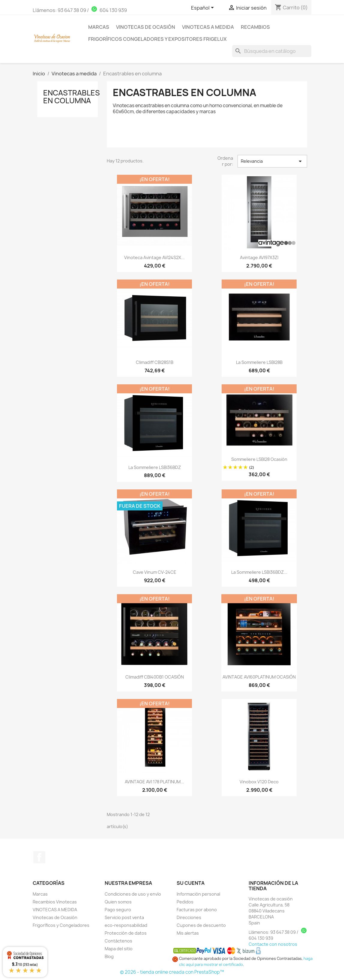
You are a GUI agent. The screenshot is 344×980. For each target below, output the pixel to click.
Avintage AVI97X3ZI (259, 257)
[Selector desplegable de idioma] (203, 8)
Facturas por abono (197, 910)
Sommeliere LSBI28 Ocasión (259, 459)
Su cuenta (191, 883)
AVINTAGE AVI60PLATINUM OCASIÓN (259, 677)
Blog (109, 956)
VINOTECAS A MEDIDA (55, 910)
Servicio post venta (124, 917)
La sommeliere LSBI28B (259, 362)
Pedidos (185, 902)
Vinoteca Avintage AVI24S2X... (154, 257)
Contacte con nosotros (273, 944)
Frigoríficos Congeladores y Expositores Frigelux (157, 39)
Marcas (99, 27)
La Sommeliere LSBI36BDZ (155, 467)
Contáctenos (118, 941)
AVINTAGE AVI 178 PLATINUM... (154, 782)
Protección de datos (126, 933)
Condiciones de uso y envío (133, 894)
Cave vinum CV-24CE (155, 572)
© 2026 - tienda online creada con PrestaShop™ (172, 972)
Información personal (198, 894)
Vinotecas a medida (208, 27)
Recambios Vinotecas (55, 902)
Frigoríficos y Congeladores (61, 925)
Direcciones (189, 917)
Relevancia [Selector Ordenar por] (272, 161)
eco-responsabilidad (126, 925)
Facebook (39, 857)
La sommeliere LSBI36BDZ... (259, 572)
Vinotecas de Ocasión (146, 27)
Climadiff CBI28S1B (155, 362)
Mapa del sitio (119, 949)
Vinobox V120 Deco (259, 782)
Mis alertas (188, 933)
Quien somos (118, 902)
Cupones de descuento (201, 925)
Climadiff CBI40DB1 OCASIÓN (155, 677)
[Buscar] (272, 51)
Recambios (255, 27)
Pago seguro (118, 910)
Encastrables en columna (72, 97)
